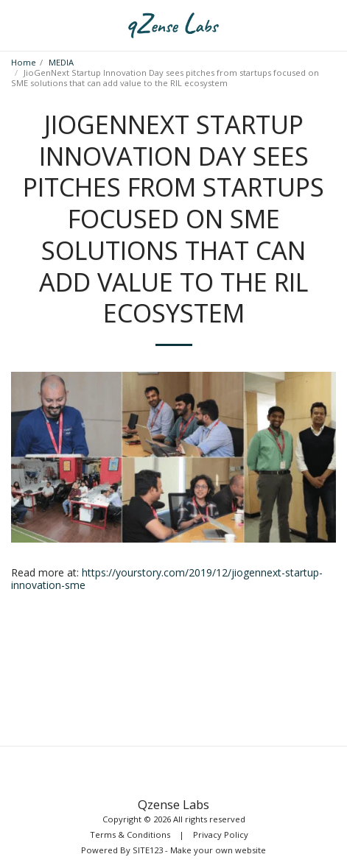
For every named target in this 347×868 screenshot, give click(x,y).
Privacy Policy (221, 835)
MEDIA (61, 62)
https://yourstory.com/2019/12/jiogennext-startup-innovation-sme (167, 579)
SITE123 (148, 850)
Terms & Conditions (130, 835)
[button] (16, 25)
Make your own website (218, 850)
